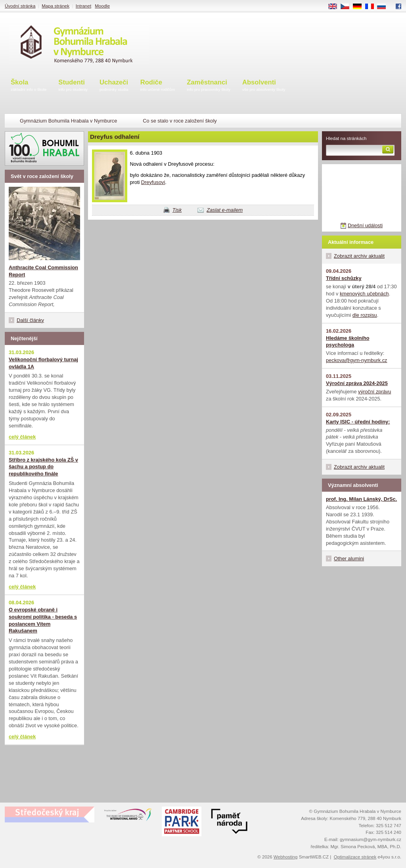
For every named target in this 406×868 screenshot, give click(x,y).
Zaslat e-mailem (225, 210)
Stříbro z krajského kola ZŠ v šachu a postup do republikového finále (43, 467)
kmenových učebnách (364, 294)
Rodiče (158, 86)
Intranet (83, 6)
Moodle (102, 6)
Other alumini (349, 559)
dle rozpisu (365, 315)
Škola (29, 86)
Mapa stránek (56, 6)
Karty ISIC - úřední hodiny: (358, 422)
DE (360, 7)
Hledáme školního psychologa (348, 342)
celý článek (22, 437)
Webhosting (286, 857)
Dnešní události (365, 225)
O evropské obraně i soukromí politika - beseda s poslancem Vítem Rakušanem (43, 620)
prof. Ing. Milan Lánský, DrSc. (361, 499)
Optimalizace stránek (355, 857)
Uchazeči (114, 86)
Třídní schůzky (344, 278)
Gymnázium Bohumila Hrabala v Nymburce (68, 121)
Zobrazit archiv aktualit (359, 256)
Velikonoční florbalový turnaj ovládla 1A (43, 363)
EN (335, 7)
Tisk (177, 210)
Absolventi (264, 86)
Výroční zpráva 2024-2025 (357, 383)
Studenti (73, 86)
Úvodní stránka (20, 6)
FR (372, 7)
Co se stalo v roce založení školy (180, 121)
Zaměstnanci (209, 86)
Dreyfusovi (153, 182)
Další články (30, 320)
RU (384, 7)
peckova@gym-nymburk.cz (357, 360)
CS (348, 7)
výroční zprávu (374, 392)
